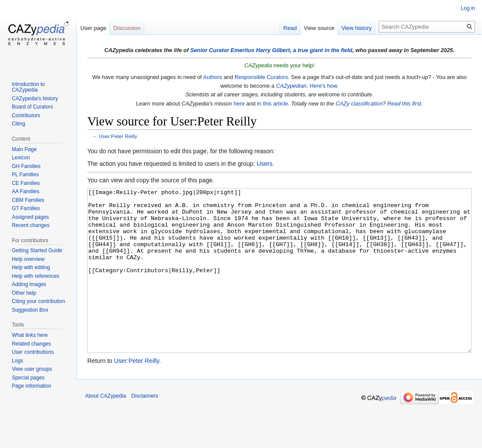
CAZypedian (291, 86)
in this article (272, 104)
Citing (18, 124)
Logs (17, 361)
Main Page (24, 149)
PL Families (25, 175)
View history (357, 28)
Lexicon (21, 158)
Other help (24, 293)
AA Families (25, 191)
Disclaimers (145, 428)
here (239, 104)
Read (290, 28)
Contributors (26, 115)
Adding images (29, 284)
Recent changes (31, 225)
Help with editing (31, 267)
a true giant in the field (323, 50)
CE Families (26, 183)
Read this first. (405, 104)
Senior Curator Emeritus (222, 50)
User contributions (33, 352)
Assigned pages (30, 217)
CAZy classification (359, 104)
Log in (468, 8)
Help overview (28, 259)
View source (319, 28)
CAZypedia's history (35, 99)
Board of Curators (32, 107)
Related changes (31, 344)
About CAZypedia (106, 428)
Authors (213, 77)
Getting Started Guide (37, 250)
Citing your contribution (38, 301)
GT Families (26, 208)
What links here (30, 335)
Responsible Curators (261, 77)
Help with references (35, 276)
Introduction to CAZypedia (28, 87)
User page (93, 28)
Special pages (28, 378)
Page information (31, 386)
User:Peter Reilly (118, 136)
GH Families (26, 166)
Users (265, 164)
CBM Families (28, 200)
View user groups (32, 369)
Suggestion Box (30, 310)
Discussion (127, 28)
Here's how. (324, 86)
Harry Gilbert (273, 50)
